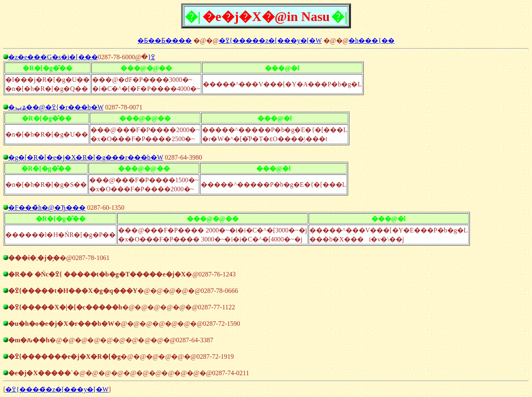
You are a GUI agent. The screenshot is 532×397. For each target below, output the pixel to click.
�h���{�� (372, 41)
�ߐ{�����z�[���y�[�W (270, 41)
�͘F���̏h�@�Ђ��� (47, 208)
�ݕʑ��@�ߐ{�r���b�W (56, 107)
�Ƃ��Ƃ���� (165, 41)
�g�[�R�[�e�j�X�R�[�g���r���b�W (86, 157)
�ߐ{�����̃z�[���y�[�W (57, 389)
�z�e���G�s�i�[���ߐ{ (82, 57)
